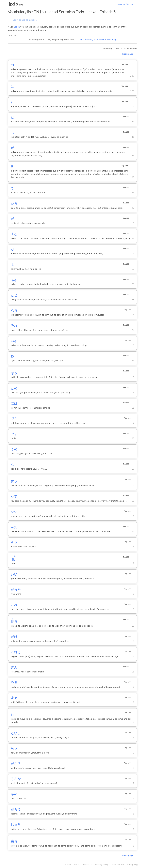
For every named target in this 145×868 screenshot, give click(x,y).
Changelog (132, 865)
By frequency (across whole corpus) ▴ (98, 40)
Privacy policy (102, 865)
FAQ (76, 865)
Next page (128, 54)
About (68, 865)
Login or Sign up (125, 4)
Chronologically (36, 40)
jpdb (13, 4)
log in (17, 27)
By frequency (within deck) (62, 40)
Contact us (87, 865)
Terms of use (118, 865)
